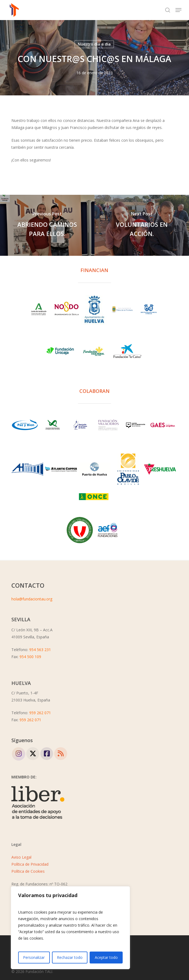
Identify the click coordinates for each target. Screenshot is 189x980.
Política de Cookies (28, 871)
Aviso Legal (21, 857)
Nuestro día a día (94, 44)
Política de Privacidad (30, 864)
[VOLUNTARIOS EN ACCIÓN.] (142, 225)
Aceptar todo (106, 957)
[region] (70, 928)
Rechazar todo (70, 957)
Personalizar (34, 957)
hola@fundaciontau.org (32, 599)
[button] (178, 10)
